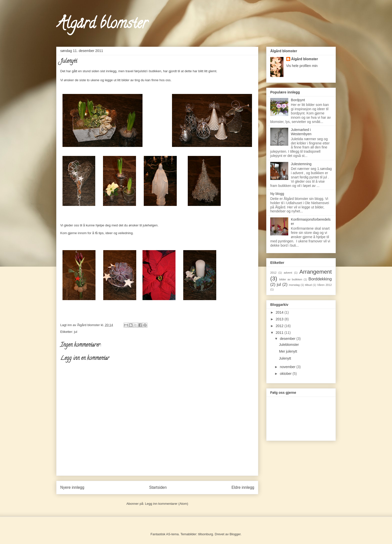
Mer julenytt (288, 351)
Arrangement (316, 272)
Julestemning (301, 164)
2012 (273, 273)
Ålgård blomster (102, 25)
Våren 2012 (324, 285)
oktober (286, 374)
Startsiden (158, 487)
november (288, 367)
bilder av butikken (291, 279)
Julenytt (285, 358)
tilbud (308, 285)
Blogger (235, 534)
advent (288, 273)
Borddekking (320, 279)
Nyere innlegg (72, 487)
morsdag (294, 285)
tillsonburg (206, 534)
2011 (280, 333)
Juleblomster (289, 345)
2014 (280, 312)
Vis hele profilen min (302, 66)
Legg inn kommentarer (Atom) (167, 504)
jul (76, 332)
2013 (280, 319)
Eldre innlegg (243, 487)
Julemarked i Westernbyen (301, 132)
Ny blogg (277, 194)
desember (288, 339)
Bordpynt (298, 100)
